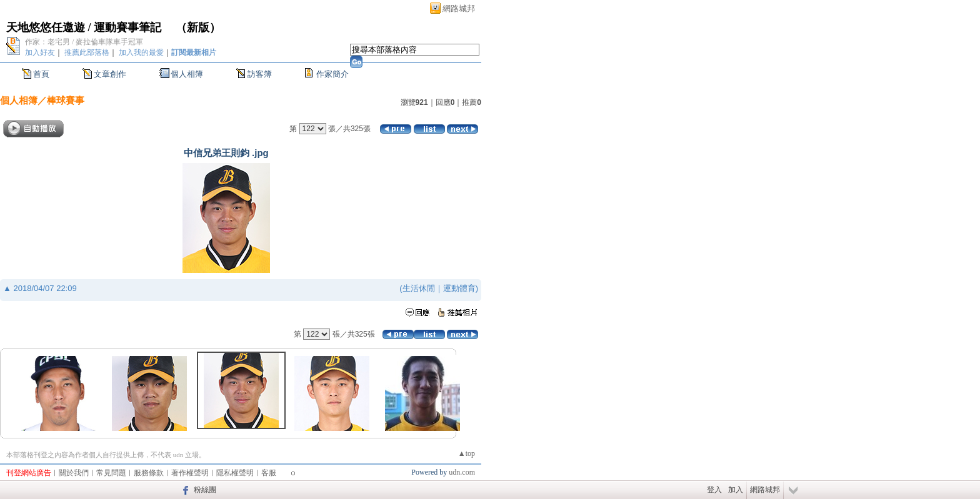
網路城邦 (459, 8)
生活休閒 (419, 288)
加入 (736, 490)
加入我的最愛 (141, 52)
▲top (467, 453)
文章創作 (110, 74)
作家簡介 (332, 74)
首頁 (41, 74)
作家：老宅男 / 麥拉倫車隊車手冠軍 (84, 42)
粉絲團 (205, 490)
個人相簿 (187, 74)
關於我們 (74, 473)
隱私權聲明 (235, 473)
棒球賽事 (66, 100)
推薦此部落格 (87, 52)
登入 (714, 490)
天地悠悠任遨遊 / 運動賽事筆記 (85, 27)
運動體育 (459, 288)
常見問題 (111, 473)
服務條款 (149, 473)
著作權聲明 (190, 473)
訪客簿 (260, 74)
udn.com (462, 472)
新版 (198, 27)
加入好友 (40, 52)
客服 (269, 473)
